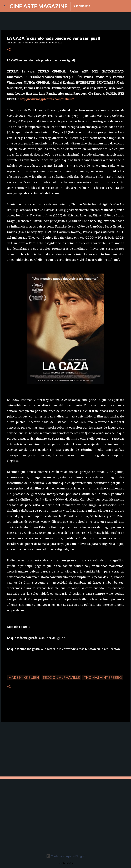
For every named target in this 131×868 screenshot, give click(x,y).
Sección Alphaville (61, 677)
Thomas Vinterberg (103, 677)
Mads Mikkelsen (24, 677)
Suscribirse (82, 6)
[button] (9, 50)
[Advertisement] (26, 749)
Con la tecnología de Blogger (66, 856)
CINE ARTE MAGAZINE (39, 6)
